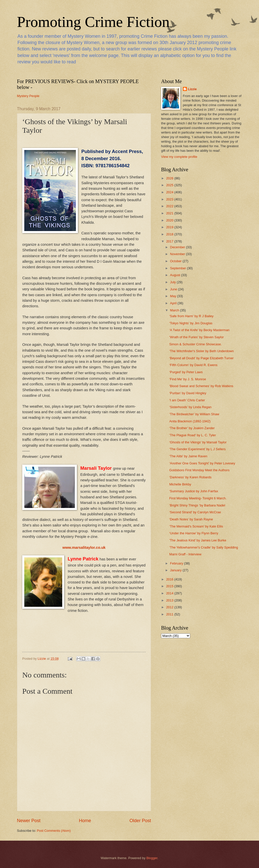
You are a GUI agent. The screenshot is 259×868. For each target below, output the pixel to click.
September (178, 268)
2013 (170, 600)
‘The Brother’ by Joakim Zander (192, 428)
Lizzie (192, 89)
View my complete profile (179, 157)
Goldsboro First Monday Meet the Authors (199, 470)
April (174, 303)
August (176, 275)
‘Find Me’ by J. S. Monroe (188, 379)
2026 (170, 178)
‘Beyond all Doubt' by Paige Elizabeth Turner (201, 358)
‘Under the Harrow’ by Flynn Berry (194, 533)
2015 (170, 586)
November (178, 254)
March (175, 310)
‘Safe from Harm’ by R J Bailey (191, 316)
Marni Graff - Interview (185, 554)
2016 (170, 579)
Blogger (152, 858)
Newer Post (29, 821)
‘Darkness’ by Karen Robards (190, 477)
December (178, 247)
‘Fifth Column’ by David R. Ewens (193, 365)
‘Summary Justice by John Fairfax (194, 491)
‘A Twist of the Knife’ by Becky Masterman (199, 330)
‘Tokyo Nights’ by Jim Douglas (191, 323)
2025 (170, 185)
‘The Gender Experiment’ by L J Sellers (197, 449)
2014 (170, 593)
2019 (170, 227)
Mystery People (28, 96)
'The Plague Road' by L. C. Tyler (192, 435)
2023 (170, 199)
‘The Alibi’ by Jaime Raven (188, 456)
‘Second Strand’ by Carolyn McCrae (195, 512)
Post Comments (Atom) (54, 831)
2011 (170, 614)
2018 (170, 234)
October (176, 261)
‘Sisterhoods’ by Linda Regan (190, 407)
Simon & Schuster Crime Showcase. (196, 344)
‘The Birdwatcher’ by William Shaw (194, 414)
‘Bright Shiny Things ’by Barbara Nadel (197, 505)
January (176, 570)
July (173, 282)
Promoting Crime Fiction (93, 22)
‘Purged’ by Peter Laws (186, 372)
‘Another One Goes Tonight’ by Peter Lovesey (202, 463)
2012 (170, 607)
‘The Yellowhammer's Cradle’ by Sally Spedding (204, 547)
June (174, 289)
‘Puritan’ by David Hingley (188, 393)
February (177, 563)
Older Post (140, 821)
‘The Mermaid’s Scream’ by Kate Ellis (196, 526)
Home (85, 821)
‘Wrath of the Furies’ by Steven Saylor (196, 337)
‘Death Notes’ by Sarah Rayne (191, 519)
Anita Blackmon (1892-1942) (190, 421)
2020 (170, 220)
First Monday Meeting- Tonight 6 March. (198, 498)
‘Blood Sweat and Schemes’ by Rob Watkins (201, 386)
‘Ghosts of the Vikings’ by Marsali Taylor (198, 442)
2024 (170, 192)
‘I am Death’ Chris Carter (187, 400)
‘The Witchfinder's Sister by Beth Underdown (201, 351)
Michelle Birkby (180, 484)
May (174, 296)
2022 (170, 206)
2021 (170, 213)
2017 (170, 241)
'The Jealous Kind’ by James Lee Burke (198, 540)
